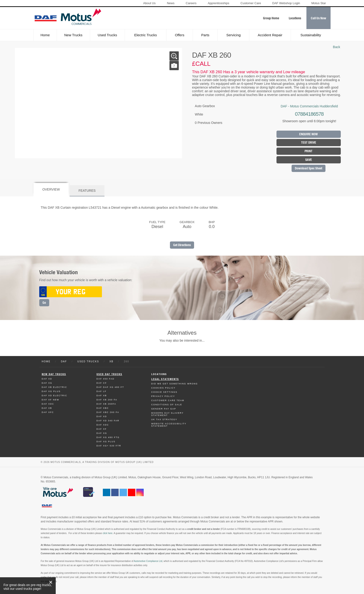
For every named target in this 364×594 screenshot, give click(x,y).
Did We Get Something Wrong (175, 384)
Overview (51, 189)
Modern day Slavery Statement (167, 414)
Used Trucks (107, 35)
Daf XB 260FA (106, 404)
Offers (180, 35)
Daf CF (102, 383)
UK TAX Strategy (164, 419)
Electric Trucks (146, 35)
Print (309, 151)
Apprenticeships (219, 3)
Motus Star (319, 3)
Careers (191, 3)
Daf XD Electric (55, 396)
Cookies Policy (164, 388)
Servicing (234, 35)
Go (44, 303)
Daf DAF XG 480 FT (110, 387)
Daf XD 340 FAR (108, 421)
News (171, 3)
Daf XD (47, 379)
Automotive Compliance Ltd (148, 561)
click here (107, 533)
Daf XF (102, 429)
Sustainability (311, 35)
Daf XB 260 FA (107, 400)
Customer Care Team (168, 400)
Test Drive (309, 143)
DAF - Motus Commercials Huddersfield (309, 106)
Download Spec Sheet (309, 168)
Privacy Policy (163, 396)
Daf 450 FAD (106, 379)
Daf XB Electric (55, 387)
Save (309, 160)
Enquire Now (309, 134)
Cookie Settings (164, 392)
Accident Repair (270, 35)
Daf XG (47, 383)
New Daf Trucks (54, 374)
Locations (159, 374)
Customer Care (251, 3)
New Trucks (73, 35)
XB (111, 361)
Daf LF (102, 391)
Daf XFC (48, 412)
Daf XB (47, 408)
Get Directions (182, 245)
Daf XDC (48, 404)
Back (336, 47)
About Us (149, 3)
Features (87, 191)
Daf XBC (103, 408)
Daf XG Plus (51, 391)
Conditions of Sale (167, 405)
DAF (64, 361)
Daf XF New (51, 400)
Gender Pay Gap (164, 409)
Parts (205, 35)
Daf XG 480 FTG (108, 437)
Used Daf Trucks (109, 374)
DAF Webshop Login (286, 3)
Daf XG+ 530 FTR (109, 446)
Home (45, 35)
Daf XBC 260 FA (108, 412)
